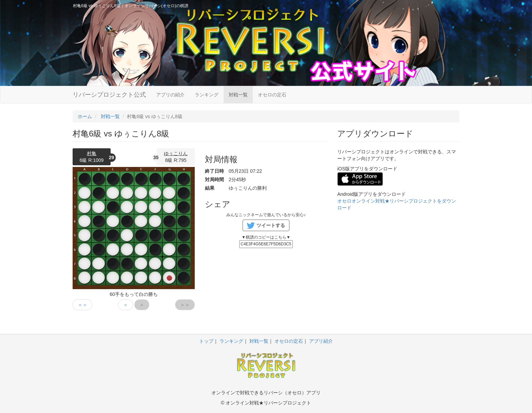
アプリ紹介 (321, 341)
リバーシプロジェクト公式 (109, 95)
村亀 (92, 153)
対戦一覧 (238, 95)
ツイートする (271, 225)
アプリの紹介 (170, 95)
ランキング (207, 95)
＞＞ (185, 305)
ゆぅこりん (176, 153)
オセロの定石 (272, 95)
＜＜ (82, 305)
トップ (206, 341)
